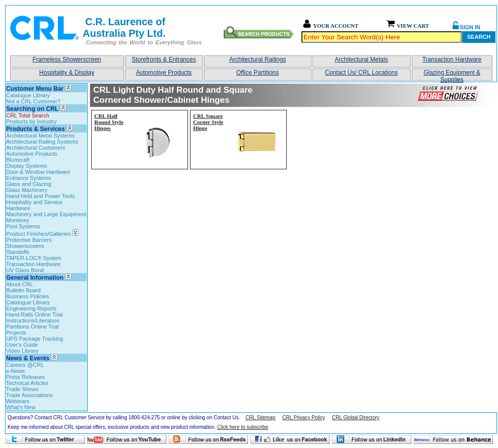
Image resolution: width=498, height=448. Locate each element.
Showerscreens (25, 246)
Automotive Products (164, 73)
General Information (35, 278)
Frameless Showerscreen (67, 59)
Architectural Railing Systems (42, 142)
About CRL (20, 284)
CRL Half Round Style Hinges (109, 122)
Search (479, 37)
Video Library (22, 351)
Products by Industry (31, 121)
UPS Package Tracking (35, 339)
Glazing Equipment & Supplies (452, 75)
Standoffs (18, 252)
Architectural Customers (36, 148)
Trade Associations (29, 395)
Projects (16, 333)
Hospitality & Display (67, 73)
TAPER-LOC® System (34, 258)
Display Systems (26, 166)
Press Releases (25, 377)
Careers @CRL (25, 365)
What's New (21, 407)
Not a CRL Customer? (33, 101)
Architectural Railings (258, 59)
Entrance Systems (28, 178)
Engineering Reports (31, 308)
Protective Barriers (29, 240)
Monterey (18, 220)
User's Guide (22, 345)
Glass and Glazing (29, 184)
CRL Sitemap (260, 418)
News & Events (28, 358)
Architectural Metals (361, 59)
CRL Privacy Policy (304, 418)
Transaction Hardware (452, 59)
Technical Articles (27, 383)
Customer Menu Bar (35, 89)
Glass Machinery (27, 190)
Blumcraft (18, 160)
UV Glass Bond (25, 270)
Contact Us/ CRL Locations (361, 73)
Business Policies (28, 296)
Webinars (18, 401)
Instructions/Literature (33, 321)
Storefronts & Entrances (164, 59)
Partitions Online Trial (33, 327)
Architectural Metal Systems (40, 136)
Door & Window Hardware (38, 172)
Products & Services (36, 129)
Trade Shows (22, 389)
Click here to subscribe (243, 427)
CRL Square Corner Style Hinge (208, 122)
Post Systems (23, 226)
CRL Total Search (28, 115)
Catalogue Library (28, 95)
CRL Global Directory (356, 418)
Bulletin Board (23, 290)
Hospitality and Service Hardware (34, 205)
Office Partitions (258, 73)
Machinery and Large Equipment (46, 214)
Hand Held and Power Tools (40, 196)
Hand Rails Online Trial (35, 314)
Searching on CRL (32, 109)
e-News (15, 371)
